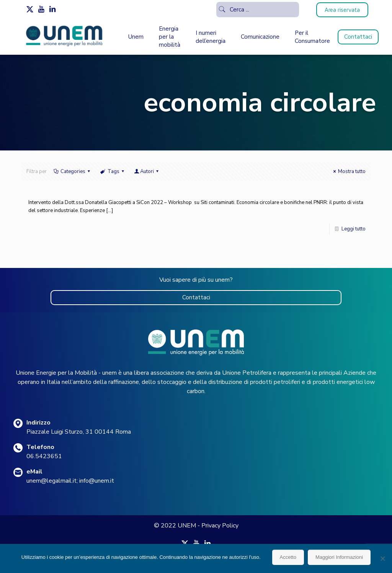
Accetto (288, 557)
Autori (147, 171)
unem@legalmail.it (51, 481)
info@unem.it (97, 481)
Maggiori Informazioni (339, 557)
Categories (72, 171)
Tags (113, 171)
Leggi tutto (354, 229)
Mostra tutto (348, 171)
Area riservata (342, 10)
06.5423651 (44, 456)
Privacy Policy (220, 526)
